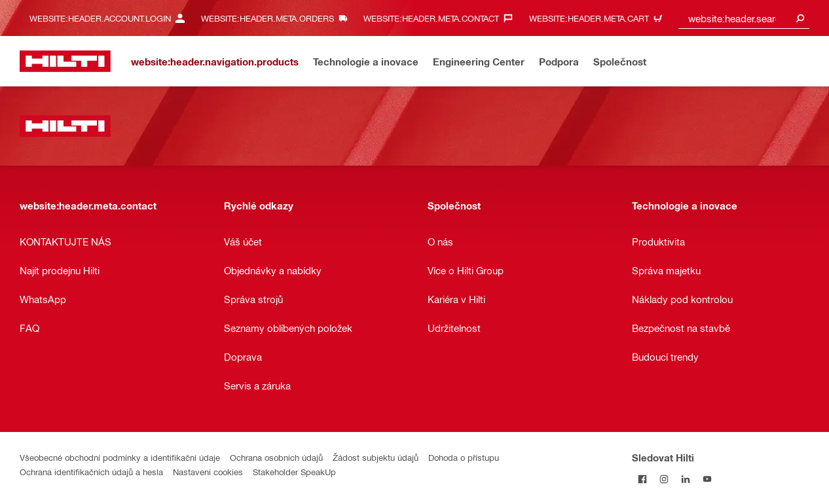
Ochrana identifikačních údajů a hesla (91, 472)
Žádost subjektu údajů (376, 457)
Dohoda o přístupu (464, 457)
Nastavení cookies (208, 472)
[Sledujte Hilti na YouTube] (708, 479)
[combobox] (744, 18)
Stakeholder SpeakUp (294, 472)
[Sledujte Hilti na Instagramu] (664, 479)
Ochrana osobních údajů (276, 457)
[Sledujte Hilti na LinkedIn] (686, 479)
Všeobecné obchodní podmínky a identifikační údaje (120, 457)
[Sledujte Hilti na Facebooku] (643, 479)
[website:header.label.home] (65, 61)
